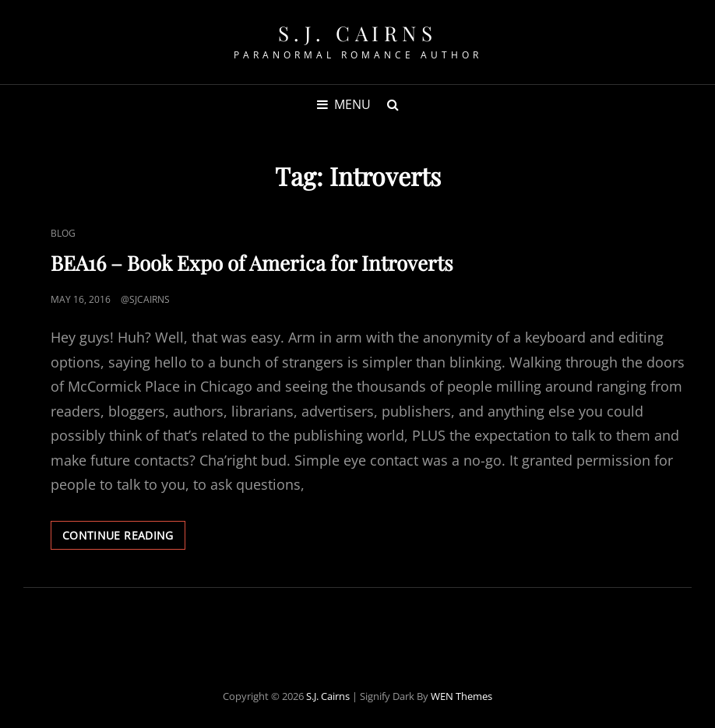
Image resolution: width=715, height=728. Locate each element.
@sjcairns (145, 299)
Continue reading (124, 538)
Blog (63, 233)
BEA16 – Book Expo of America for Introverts (252, 263)
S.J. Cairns (358, 33)
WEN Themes (461, 696)
